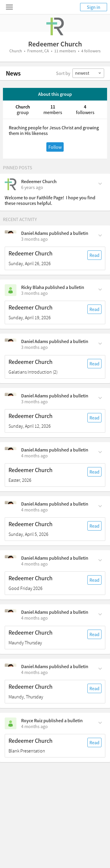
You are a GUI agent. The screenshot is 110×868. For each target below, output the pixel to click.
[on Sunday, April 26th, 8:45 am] (34, 239)
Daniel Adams (35, 233)
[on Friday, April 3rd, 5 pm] (34, 564)
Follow (55, 147)
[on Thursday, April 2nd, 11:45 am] (34, 672)
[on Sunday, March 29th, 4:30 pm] (34, 726)
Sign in (94, 7)
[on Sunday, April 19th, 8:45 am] (34, 293)
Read (94, 255)
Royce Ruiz (32, 720)
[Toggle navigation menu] (9, 7)
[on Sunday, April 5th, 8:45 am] (34, 456)
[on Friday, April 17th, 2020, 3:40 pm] (32, 187)
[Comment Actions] (100, 183)
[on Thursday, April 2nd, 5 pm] (34, 618)
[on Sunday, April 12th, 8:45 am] (34, 402)
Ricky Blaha (33, 287)
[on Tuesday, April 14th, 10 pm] (34, 347)
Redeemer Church (39, 181)
